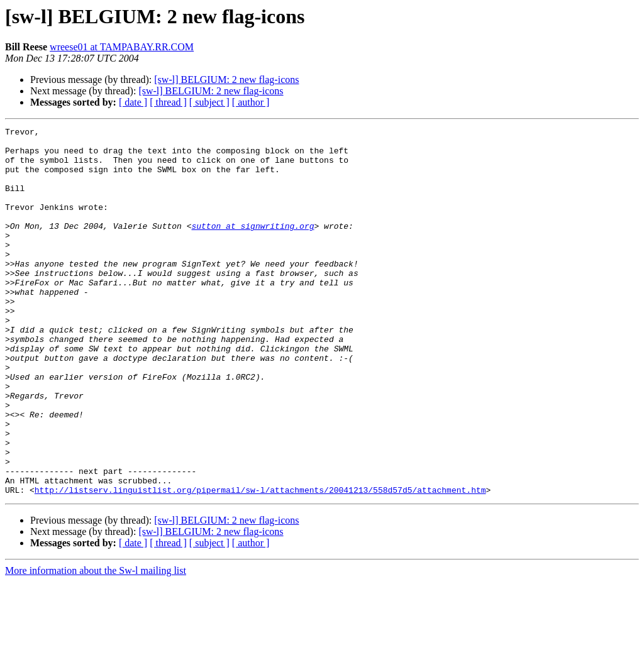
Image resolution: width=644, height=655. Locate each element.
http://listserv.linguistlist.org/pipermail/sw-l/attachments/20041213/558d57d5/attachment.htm (260, 563)
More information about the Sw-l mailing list (96, 644)
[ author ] (251, 102)
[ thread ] (168, 102)
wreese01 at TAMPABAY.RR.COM (122, 47)
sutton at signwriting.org (253, 246)
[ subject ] (209, 102)
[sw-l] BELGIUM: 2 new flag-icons (226, 80)
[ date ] (133, 102)
